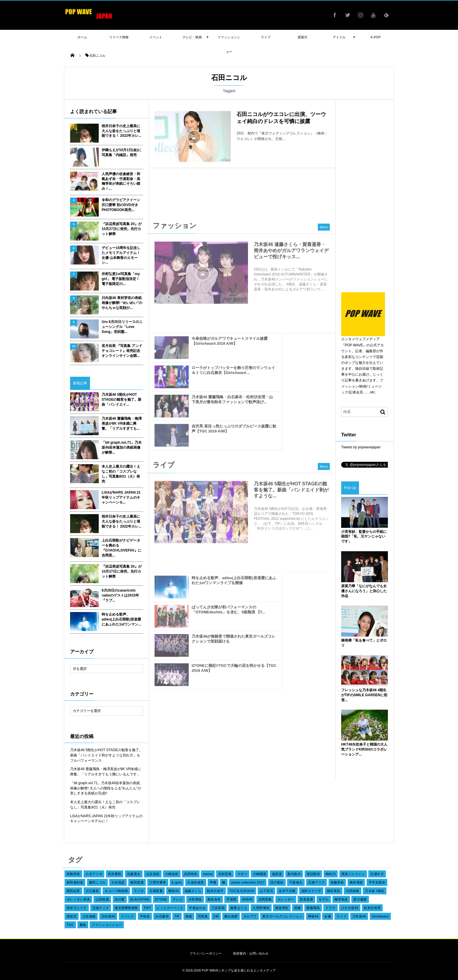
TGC (70, 925)
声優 (213, 882)
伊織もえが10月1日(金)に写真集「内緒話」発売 (122, 152)
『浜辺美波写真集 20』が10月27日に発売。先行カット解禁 (122, 229)
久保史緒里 (196, 882)
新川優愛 (360, 899)
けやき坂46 (350, 908)
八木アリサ (94, 874)
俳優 (297, 908)
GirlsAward (380, 916)
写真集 (203, 916)
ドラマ (330, 908)
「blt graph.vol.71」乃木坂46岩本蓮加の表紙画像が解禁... (122, 447)
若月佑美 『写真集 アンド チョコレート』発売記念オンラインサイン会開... (122, 351)
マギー (242, 874)
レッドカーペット (170, 908)
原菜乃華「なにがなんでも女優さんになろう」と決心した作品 (364, 591)
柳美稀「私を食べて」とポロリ (364, 643)
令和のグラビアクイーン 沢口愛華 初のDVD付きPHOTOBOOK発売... (121, 205)
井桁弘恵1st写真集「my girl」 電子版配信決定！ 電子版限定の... (121, 279)
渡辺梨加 (313, 874)
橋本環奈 (356, 882)
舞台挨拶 (231, 916)
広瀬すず (377, 874)
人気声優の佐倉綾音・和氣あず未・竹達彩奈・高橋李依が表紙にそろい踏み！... (121, 181)
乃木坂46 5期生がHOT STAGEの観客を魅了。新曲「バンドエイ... (122, 400)
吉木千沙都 (287, 891)
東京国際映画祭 (126, 908)
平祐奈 (145, 916)
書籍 (83, 925)
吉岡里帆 (265, 899)
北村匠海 (225, 874)
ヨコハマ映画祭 (116, 891)
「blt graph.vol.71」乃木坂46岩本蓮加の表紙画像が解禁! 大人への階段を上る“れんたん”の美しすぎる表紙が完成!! (106, 788)
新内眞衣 (294, 874)
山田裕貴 (102, 899)
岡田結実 (73, 891)
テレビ (178, 899)
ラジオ (139, 891)
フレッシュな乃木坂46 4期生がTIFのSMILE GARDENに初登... (364, 695)
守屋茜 (231, 899)
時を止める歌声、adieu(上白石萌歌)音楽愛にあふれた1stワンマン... (121, 619)
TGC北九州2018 (242, 891)
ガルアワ (250, 916)
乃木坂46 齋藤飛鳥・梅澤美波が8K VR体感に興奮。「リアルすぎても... (122, 424)
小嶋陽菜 (260, 874)
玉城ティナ (101, 908)
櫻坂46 (174, 891)
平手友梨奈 (377, 882)
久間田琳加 (261, 908)
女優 (328, 916)
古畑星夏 (156, 891)
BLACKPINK (140, 899)
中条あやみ (197, 908)
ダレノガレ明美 (78, 899)
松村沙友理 (372, 908)
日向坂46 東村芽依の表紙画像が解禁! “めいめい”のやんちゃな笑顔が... (122, 303)
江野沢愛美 (158, 882)
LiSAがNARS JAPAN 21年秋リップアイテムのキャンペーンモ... (121, 497)
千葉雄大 (296, 882)
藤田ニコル (97, 882)
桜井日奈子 (215, 891)
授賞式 (72, 916)
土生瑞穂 (89, 916)
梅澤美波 (341, 899)
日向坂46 (108, 916)
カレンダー (286, 899)
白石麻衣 (162, 916)
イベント (128, 916)
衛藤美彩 (337, 882)
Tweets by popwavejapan (361, 447)
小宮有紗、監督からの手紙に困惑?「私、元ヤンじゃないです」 (364, 537)
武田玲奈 (191, 874)
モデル (324, 899)
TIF (177, 916)
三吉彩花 (218, 908)
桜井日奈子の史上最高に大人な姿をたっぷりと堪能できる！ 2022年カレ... (122, 131)
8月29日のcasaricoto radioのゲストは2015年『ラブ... (120, 595)
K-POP (376, 37)
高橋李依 (73, 874)
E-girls (177, 882)
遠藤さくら (193, 891)
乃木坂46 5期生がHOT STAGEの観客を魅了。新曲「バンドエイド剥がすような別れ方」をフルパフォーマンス (106, 755)
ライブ (341, 916)
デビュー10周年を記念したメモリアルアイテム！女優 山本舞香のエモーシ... (121, 255)
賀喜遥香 (306, 899)
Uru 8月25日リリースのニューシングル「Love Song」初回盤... (122, 327)
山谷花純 (153, 874)
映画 (189, 916)
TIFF (147, 908)
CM (216, 916)
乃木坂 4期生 (375, 891)
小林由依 (172, 874)
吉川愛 (120, 899)
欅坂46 (313, 916)
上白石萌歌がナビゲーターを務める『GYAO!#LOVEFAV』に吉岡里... (122, 548)
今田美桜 (195, 899)
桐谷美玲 (334, 891)
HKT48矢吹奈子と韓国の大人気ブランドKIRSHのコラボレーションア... (364, 749)
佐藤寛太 (134, 874)
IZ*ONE (161, 899)
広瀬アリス (316, 882)
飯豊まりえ (239, 908)
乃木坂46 (359, 916)
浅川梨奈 (277, 882)
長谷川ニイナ (77, 908)
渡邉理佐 (282, 908)
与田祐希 (353, 891)
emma (208, 874)
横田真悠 (137, 882)
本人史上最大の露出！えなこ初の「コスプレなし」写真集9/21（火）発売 (121, 474)
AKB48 (247, 899)
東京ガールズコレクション (282, 916)
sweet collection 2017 (248, 882)
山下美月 (266, 891)
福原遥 (277, 874)
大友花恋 (118, 882)
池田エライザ (311, 891)
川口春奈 (92, 891)
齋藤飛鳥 (313, 908)
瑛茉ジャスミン (353, 874)
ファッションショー (107, 925)
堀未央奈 (214, 899)
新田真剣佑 (75, 882)
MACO (331, 874)
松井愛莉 (115, 874)
